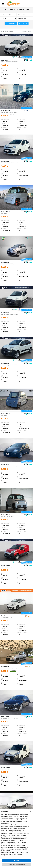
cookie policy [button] (5, 823)
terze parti (4, 827)
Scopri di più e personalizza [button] (16, 864)
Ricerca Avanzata (12, 26)
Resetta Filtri (23, 23)
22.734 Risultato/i (11, 23)
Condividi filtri (22, 26)
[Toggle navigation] (3, 3)
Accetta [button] (16, 860)
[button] (1, 46)
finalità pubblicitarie (21, 835)
